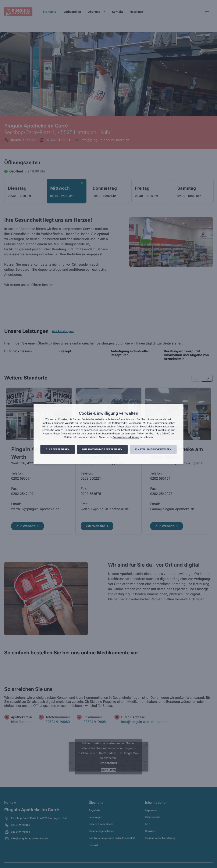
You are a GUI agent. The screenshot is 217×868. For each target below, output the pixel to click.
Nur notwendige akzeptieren (102, 449)
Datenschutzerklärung (126, 437)
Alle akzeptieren (58, 449)
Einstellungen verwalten (153, 449)
